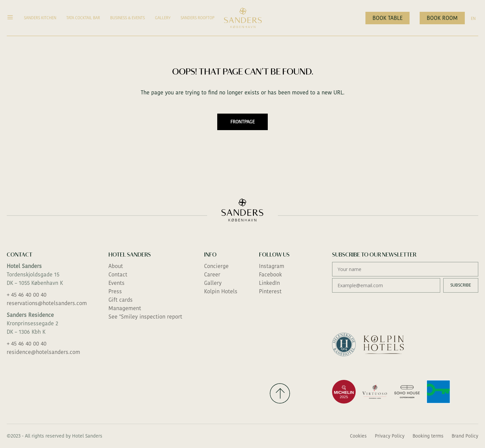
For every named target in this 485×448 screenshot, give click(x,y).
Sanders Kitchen (40, 18)
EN (473, 18)
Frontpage (243, 122)
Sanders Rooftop (198, 18)
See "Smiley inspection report (145, 317)
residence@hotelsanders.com (43, 352)
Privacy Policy (390, 436)
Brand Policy (465, 436)
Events (117, 283)
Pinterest (270, 291)
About (116, 266)
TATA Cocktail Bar (83, 18)
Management (125, 308)
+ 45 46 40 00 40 (27, 295)
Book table (387, 18)
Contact (118, 275)
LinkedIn (269, 283)
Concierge (216, 266)
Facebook (270, 275)
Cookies (358, 436)
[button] (13, 18)
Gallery (163, 18)
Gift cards (121, 300)
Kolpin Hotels (221, 291)
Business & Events (127, 18)
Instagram (272, 266)
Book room (442, 18)
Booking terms (428, 436)
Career (212, 275)
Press (115, 291)
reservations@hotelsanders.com (47, 303)
